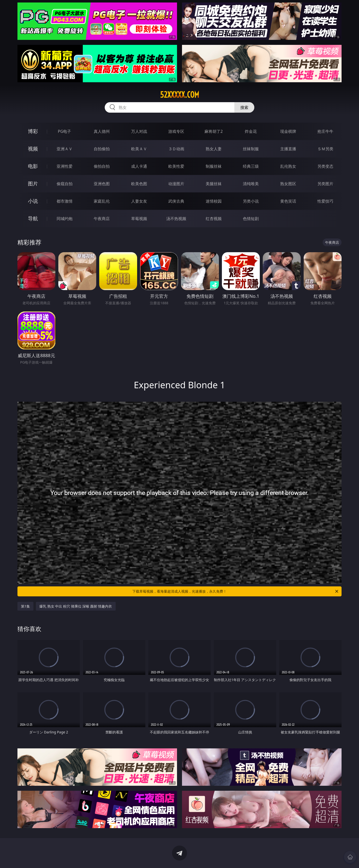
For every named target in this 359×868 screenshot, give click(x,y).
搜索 (244, 107)
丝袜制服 (251, 149)
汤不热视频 (176, 219)
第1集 (25, 606)
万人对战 (139, 131)
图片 (33, 184)
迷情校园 (214, 201)
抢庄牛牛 (325, 131)
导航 (33, 218)
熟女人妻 (214, 149)
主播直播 (288, 149)
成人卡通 (139, 166)
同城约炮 (65, 219)
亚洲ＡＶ (65, 149)
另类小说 (251, 201)
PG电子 (64, 131)
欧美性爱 (176, 166)
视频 (33, 149)
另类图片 (325, 184)
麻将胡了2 (214, 131)
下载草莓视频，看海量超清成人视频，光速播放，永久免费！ (236, 591)
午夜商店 (102, 219)
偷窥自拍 (65, 184)
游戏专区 (176, 131)
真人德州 (102, 131)
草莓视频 (139, 219)
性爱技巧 (325, 201)
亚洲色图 (102, 184)
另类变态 (325, 166)
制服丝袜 (214, 166)
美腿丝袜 (214, 184)
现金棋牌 (288, 131)
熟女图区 (288, 184)
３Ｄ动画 (176, 149)
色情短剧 (251, 219)
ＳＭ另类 (325, 149)
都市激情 (65, 201)
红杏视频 (214, 219)
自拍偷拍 (102, 149)
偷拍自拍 (102, 166)
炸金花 (251, 131)
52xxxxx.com (180, 95)
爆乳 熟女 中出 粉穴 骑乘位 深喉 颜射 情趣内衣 (76, 606)
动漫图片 (176, 184)
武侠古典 (176, 201)
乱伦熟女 (288, 166)
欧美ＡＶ (139, 149)
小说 (33, 201)
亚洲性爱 (65, 166)
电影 (33, 166)
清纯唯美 (251, 184)
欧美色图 (139, 184)
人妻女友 (139, 201)
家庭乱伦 (102, 201)
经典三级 (251, 166)
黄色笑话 (288, 201)
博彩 (33, 131)
